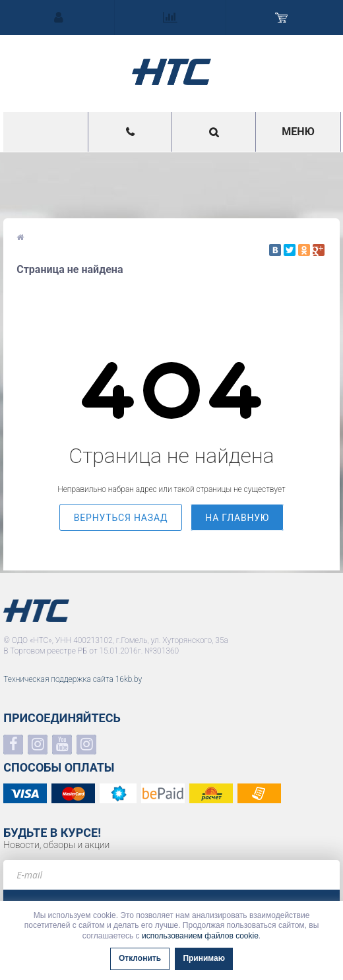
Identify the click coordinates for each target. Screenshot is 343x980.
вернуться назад (121, 518)
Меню (298, 132)
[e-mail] (171, 875)
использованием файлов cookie (200, 936)
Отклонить (140, 958)
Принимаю (204, 958)
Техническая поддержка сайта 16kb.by (73, 679)
